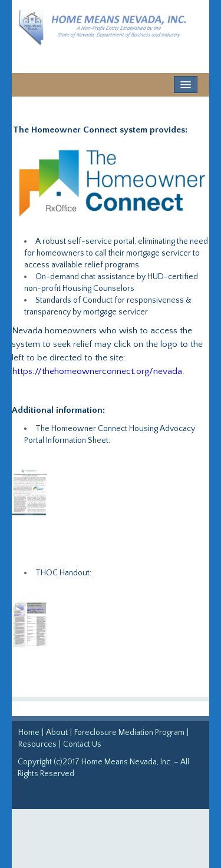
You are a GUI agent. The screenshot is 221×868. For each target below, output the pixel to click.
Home (29, 733)
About (57, 733)
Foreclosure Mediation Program (130, 733)
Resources (37, 744)
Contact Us (82, 744)
